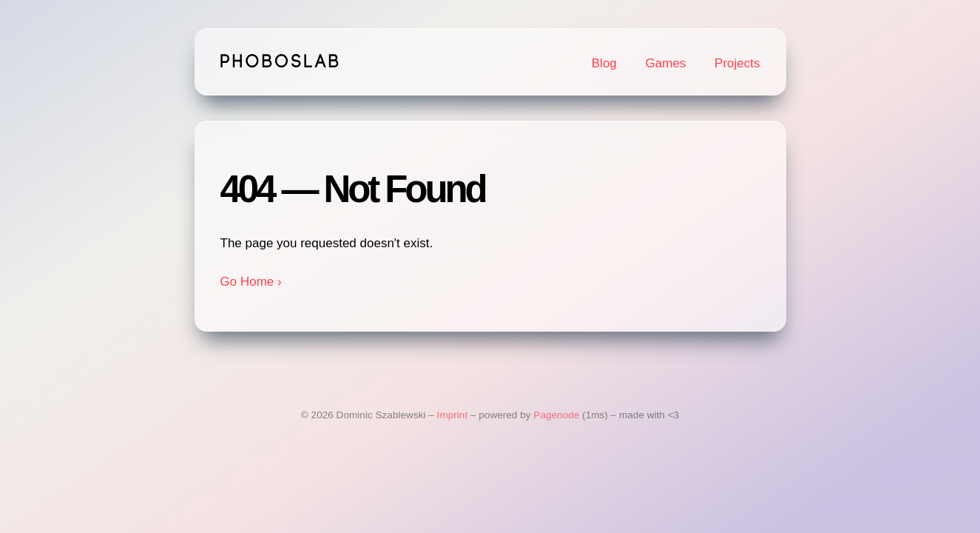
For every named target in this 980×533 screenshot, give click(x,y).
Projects (737, 63)
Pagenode (556, 415)
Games (666, 63)
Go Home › (251, 282)
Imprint (453, 415)
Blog (604, 63)
